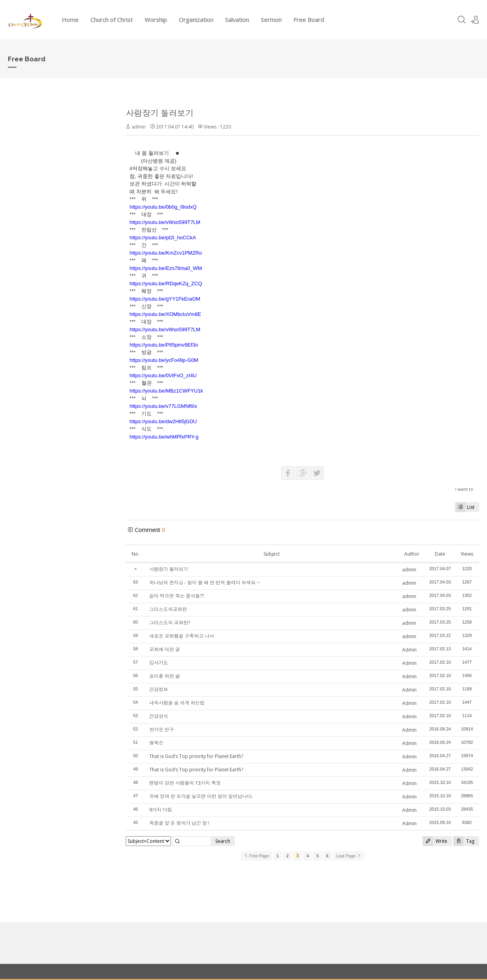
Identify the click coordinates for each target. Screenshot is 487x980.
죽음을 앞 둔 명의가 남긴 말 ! (179, 823)
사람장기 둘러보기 (160, 113)
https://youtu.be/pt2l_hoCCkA (163, 238)
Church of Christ (112, 20)
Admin (409, 650)
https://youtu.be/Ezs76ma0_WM (166, 268)
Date (440, 554)
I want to (464, 489)
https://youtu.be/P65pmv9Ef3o (164, 345)
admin (139, 127)
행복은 (156, 743)
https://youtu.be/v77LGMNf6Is (163, 406)
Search (223, 841)
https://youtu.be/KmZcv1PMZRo (166, 253)
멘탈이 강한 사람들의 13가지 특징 (185, 783)
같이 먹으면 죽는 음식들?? (177, 596)
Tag (464, 841)
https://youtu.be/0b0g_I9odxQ (163, 207)
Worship (156, 20)
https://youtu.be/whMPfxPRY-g (164, 437)
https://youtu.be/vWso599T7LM (165, 222)
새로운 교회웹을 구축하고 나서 (182, 636)
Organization (196, 20)
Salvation (237, 20)
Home (70, 20)
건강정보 (159, 689)
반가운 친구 (162, 729)
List (465, 507)
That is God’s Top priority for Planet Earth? (196, 756)
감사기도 (159, 663)
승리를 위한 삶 (165, 676)
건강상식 (159, 716)
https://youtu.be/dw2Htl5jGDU (163, 421)
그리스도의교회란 (168, 609)
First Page (256, 856)
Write (435, 841)
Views (467, 554)
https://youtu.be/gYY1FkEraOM (165, 299)
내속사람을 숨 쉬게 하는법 (177, 703)
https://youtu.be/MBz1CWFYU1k (166, 391)
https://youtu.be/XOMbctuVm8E (165, 314)
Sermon (271, 20)
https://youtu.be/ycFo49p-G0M (164, 360)
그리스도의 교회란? (170, 623)
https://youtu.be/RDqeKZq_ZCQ (166, 284)
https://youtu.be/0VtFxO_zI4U (163, 375)
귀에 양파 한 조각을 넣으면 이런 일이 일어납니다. (201, 796)
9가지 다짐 (161, 810)
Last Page (349, 856)
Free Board (309, 20)
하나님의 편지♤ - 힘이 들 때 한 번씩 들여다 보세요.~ (205, 583)
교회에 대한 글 (165, 649)
